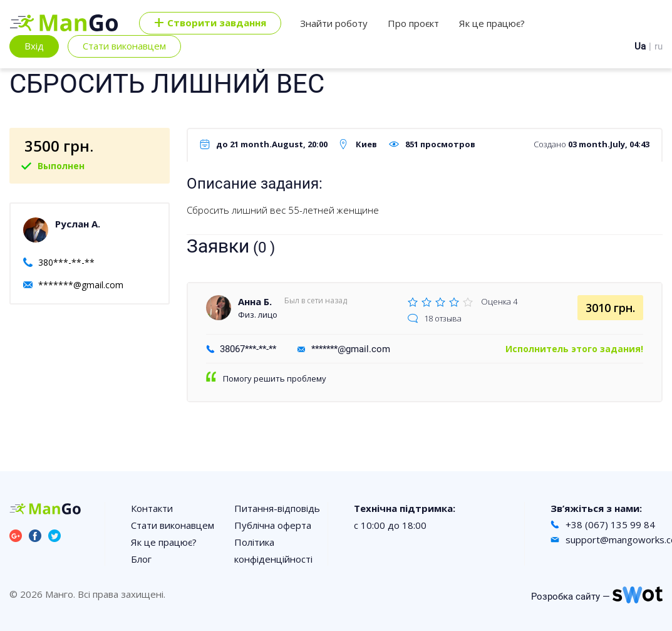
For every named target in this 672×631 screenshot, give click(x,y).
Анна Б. (255, 301)
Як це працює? (492, 23)
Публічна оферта (273, 525)
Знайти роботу (334, 23)
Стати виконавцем (124, 46)
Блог (141, 559)
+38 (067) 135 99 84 (610, 524)
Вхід (34, 46)
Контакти (152, 508)
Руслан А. (78, 224)
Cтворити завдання (210, 23)
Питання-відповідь (277, 508)
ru (659, 46)
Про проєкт (413, 23)
